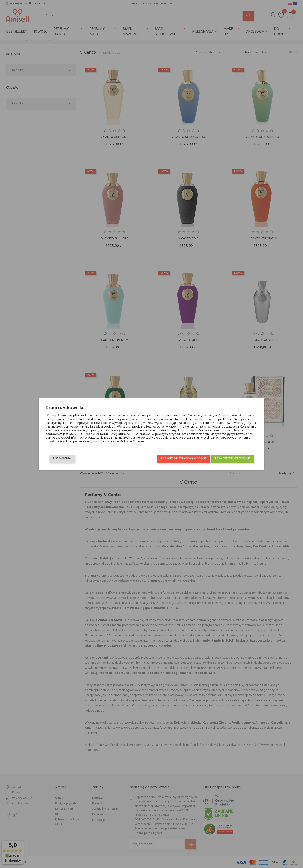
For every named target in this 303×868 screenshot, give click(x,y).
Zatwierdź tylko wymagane (184, 459)
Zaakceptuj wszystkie (232, 459)
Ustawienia (62, 459)
